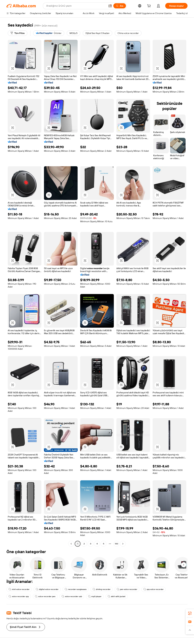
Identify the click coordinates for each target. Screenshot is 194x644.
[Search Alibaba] (76, 6)
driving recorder (102, 589)
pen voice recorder (127, 589)
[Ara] (120, 6)
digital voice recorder (47, 589)
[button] (110, 6)
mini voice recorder (19, 589)
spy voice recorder (154, 589)
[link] (190, 613)
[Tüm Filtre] (18, 33)
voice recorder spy (19, 596)
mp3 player (95, 596)
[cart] (150, 6)
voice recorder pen (45, 596)
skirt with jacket (117, 596)
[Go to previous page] (71, 544)
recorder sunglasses (76, 589)
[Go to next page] (123, 544)
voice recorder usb (72, 596)
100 (116, 544)
